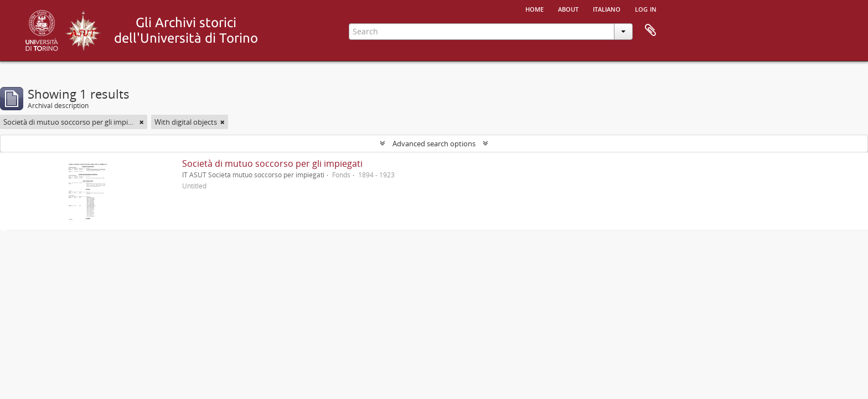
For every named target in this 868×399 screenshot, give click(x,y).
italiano (607, 8)
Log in (646, 8)
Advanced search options (434, 144)
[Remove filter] (142, 122)
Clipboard (650, 30)
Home (534, 8)
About (568, 8)
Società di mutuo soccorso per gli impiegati (272, 163)
